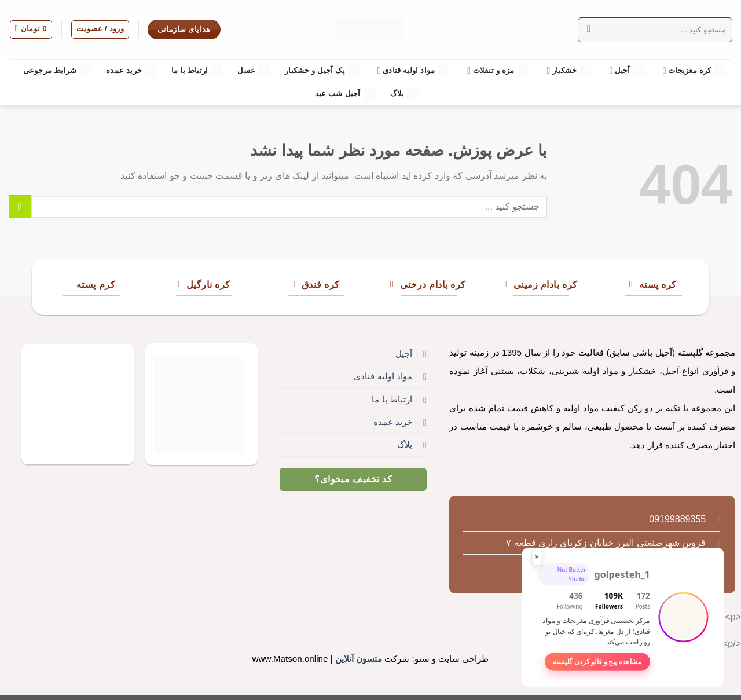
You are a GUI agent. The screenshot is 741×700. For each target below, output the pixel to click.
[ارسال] (589, 30)
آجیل (627, 71)
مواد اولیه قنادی (414, 71)
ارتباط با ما (197, 71)
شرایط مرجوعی (57, 71)
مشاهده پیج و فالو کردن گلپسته (597, 662)
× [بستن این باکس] (537, 556)
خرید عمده (131, 71)
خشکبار (569, 71)
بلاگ (405, 94)
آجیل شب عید (345, 94)
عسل (254, 71)
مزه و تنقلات (498, 71)
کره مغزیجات (694, 71)
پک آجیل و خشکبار (322, 71)
